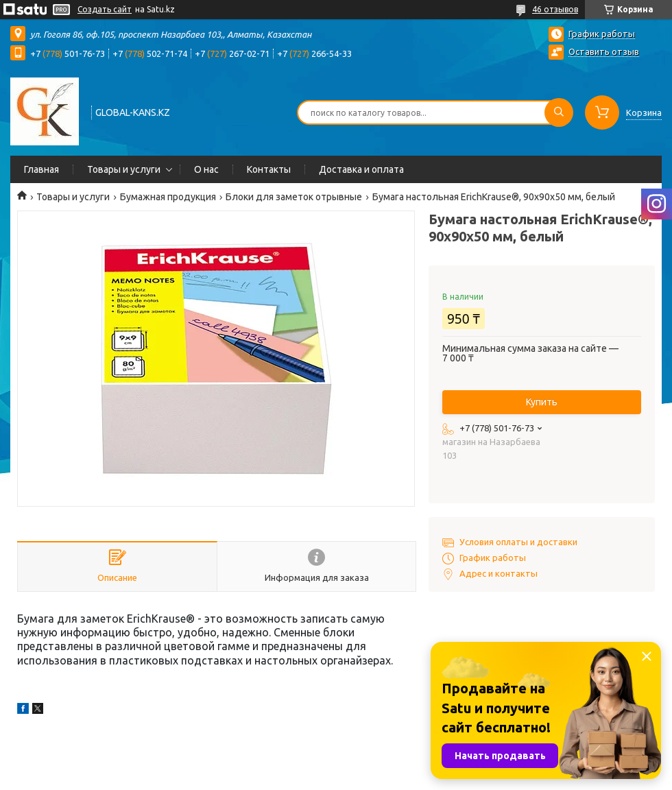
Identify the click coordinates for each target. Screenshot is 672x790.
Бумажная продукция (168, 197)
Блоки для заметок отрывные (294, 197)
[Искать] (559, 112)
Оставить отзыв (604, 51)
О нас (206, 169)
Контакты (269, 169)
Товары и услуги (124, 169)
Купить (542, 402)
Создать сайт (105, 9)
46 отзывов (555, 9)
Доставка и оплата (361, 169)
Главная (41, 169)
